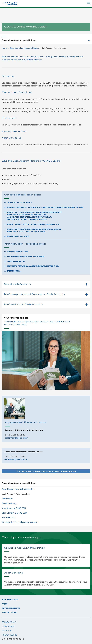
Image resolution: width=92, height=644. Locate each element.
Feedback (7, 631)
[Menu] (89, 4)
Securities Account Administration (18, 489)
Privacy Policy (9, 622)
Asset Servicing (9, 503)
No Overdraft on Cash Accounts (46, 305)
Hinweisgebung (9, 635)
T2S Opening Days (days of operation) (20, 522)
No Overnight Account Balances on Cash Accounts (46, 294)
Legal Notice (8, 626)
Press (5, 604)
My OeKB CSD (8, 518)
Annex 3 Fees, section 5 (15, 131)
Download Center (11, 608)
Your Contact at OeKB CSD (14, 513)
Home (4, 48)
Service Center (9, 612)
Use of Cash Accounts (46, 284)
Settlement (7, 499)
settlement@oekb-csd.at (16, 438)
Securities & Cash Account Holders (24, 48)
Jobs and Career (10, 600)
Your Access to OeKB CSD (16, 318)
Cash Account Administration (16, 494)
